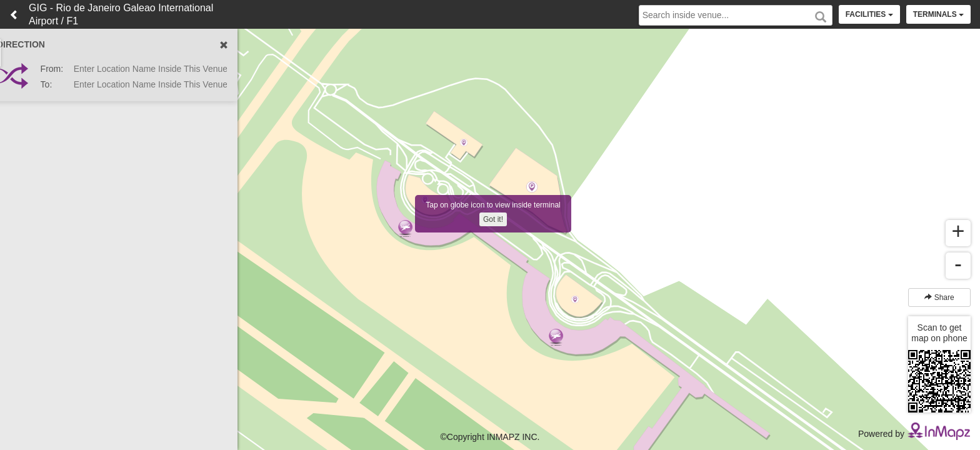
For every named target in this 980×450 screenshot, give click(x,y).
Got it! (493, 219)
